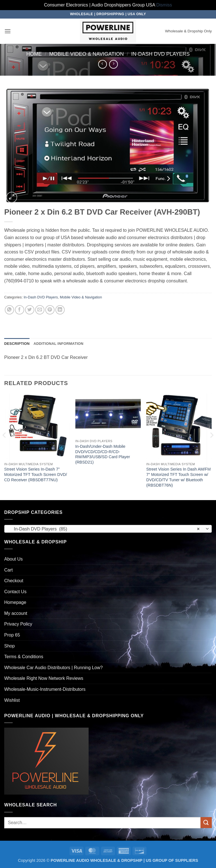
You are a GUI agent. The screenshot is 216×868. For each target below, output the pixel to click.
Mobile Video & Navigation (86, 54)
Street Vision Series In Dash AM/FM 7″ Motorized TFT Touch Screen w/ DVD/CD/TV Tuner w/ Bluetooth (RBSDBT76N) (178, 477)
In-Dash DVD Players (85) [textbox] (105, 529)
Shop (9, 646)
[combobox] (108, 529)
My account (16, 613)
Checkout (14, 581)
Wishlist (12, 700)
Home (34, 54)
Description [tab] (17, 344)
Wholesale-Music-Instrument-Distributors (45, 689)
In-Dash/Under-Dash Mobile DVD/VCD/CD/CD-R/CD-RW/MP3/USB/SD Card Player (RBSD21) (103, 454)
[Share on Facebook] (20, 310)
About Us (13, 559)
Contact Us (15, 592)
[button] (8, 31)
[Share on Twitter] (30, 310)
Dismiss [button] (164, 5)
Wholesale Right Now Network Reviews (44, 678)
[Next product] (103, 64)
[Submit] (206, 823)
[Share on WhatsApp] (9, 310)
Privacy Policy (18, 624)
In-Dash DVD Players (160, 54)
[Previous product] (113, 64)
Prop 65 (12, 635)
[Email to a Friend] (40, 310)
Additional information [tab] (58, 344)
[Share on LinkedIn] (60, 310)
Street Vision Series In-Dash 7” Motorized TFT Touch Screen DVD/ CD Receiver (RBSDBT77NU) (36, 474)
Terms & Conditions (24, 657)
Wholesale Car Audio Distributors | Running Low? (53, 668)
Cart (8, 570)
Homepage (15, 602)
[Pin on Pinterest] (50, 310)
